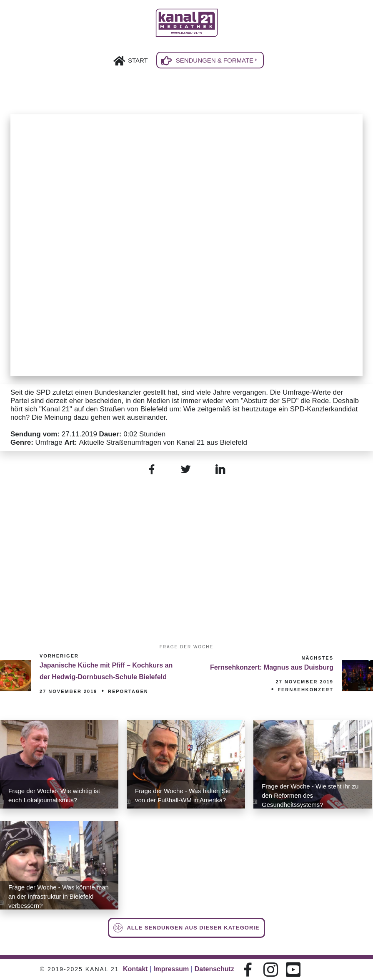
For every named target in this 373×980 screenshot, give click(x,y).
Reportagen (128, 691)
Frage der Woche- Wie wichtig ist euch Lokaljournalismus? (54, 795)
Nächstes (317, 658)
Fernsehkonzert (305, 690)
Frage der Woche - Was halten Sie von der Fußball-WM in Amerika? (183, 795)
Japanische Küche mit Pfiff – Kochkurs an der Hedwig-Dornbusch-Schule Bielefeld (106, 671)
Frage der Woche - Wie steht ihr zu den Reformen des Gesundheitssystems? (310, 795)
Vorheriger (59, 656)
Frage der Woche (186, 647)
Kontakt (135, 969)
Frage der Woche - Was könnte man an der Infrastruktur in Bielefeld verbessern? (59, 896)
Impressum (171, 969)
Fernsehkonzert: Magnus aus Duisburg (272, 667)
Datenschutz (214, 969)
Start (138, 60)
